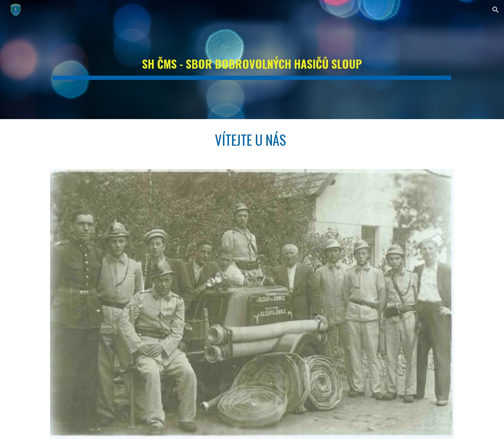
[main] (252, 60)
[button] (496, 10)
